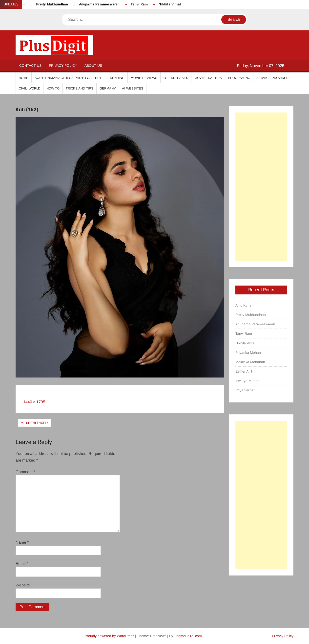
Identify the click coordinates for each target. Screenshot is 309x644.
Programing (239, 78)
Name (22, 542)
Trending (116, 78)
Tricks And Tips (80, 88)
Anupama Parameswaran (99, 4)
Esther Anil (244, 371)
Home (24, 78)
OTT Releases (176, 78)
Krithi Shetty (37, 423)
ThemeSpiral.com (188, 636)
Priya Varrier (245, 390)
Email (22, 564)
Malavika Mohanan (250, 362)
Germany (108, 88)
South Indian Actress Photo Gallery (68, 78)
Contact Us (30, 66)
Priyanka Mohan (248, 353)
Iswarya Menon (247, 381)
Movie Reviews (144, 78)
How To (53, 88)
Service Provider (272, 78)
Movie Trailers (208, 78)
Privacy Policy (63, 66)
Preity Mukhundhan (52, 4)
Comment (25, 472)
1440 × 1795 (34, 402)
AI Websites (133, 88)
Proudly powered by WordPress (109, 636)
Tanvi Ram (139, 4)
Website (23, 585)
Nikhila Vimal (170, 4)
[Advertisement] (261, 187)
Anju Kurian (244, 305)
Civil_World (30, 88)
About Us (93, 66)
